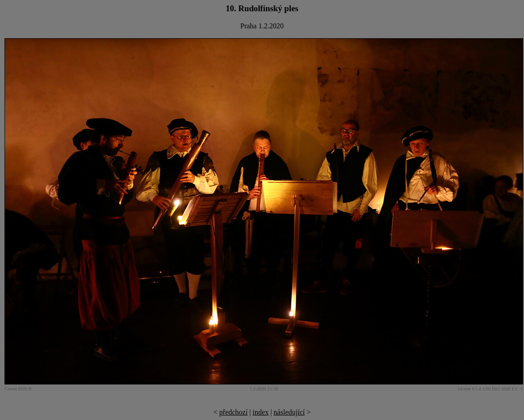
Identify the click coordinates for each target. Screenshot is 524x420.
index (261, 412)
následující (289, 412)
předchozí (233, 412)
